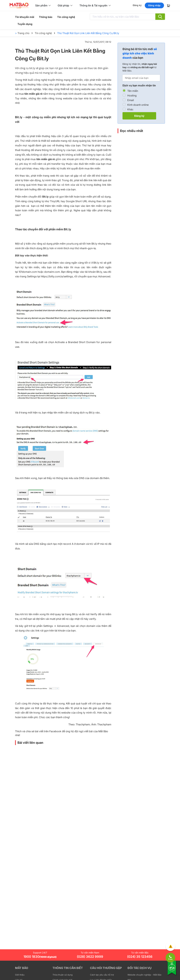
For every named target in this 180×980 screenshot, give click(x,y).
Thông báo (46, 17)
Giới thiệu (20, 975)
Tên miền (133, 91)
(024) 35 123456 (140, 957)
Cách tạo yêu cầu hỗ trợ (102, 975)
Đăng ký (137, 5)
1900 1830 (40, 957)
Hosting (132, 95)
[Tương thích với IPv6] (172, 970)
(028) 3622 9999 (90, 957)
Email (131, 100)
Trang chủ (23, 33)
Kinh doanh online (138, 105)
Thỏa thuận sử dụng (63, 975)
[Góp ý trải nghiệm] (170, 946)
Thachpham (83, 724)
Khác (130, 109)
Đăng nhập (154, 5)
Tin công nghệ (66, 17)
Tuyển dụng (25, 24)
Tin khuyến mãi (25, 17)
